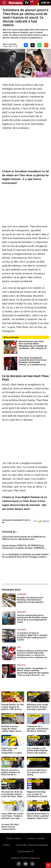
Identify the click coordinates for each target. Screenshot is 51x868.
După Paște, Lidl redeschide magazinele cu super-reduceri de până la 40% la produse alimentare (12, 751)
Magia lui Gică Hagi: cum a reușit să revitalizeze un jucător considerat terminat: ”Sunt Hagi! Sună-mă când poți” (38, 794)
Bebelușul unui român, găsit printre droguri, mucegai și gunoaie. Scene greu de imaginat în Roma (38, 707)
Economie (22, 594)
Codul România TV (26, 851)
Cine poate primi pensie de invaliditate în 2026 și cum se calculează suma (24, 538)
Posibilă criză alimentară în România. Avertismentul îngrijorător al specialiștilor (30, 600)
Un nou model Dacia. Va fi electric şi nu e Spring (37, 772)
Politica (21, 665)
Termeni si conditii (36, 838)
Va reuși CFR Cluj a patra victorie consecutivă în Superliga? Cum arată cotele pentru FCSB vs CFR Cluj (12, 827)
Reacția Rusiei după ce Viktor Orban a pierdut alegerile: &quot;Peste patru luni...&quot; (38, 816)
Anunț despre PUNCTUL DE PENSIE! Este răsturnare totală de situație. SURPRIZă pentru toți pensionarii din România (23, 547)
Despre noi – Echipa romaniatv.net (32, 845)
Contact (6, 845)
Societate (22, 612)
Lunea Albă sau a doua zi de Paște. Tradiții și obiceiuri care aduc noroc (12, 816)
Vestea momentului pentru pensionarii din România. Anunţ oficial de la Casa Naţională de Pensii (32, 619)
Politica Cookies (14, 838)
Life (19, 647)
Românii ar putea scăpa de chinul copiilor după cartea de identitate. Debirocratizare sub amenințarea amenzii (13, 729)
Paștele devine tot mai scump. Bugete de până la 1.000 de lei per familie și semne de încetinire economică (13, 707)
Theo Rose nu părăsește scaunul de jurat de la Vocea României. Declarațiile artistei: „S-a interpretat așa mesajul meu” (33, 361)
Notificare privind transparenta (26, 858)
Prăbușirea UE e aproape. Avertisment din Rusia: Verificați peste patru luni (38, 729)
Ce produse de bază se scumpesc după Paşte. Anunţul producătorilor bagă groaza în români (32, 636)
